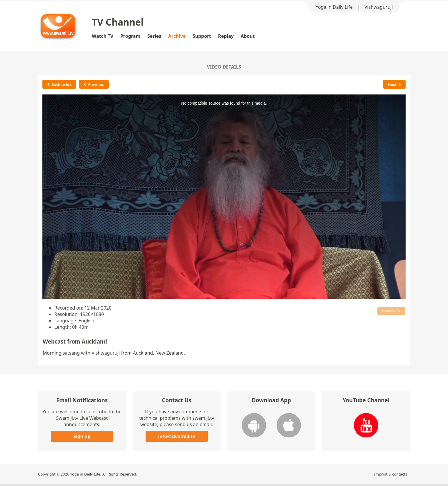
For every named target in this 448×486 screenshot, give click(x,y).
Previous (94, 84)
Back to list (59, 84)
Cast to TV (391, 311)
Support (202, 36)
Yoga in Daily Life (334, 7)
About (248, 36)
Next (394, 84)
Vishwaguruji (379, 7)
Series (154, 36)
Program (130, 36)
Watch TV (103, 36)
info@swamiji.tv (177, 436)
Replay (226, 36)
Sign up (82, 436)
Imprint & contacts (391, 474)
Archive (177, 36)
